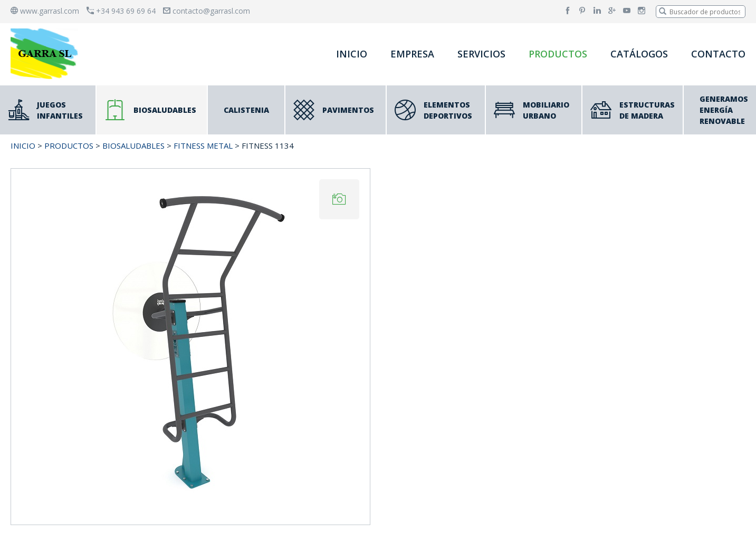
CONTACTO (718, 54)
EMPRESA (412, 54)
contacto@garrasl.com (207, 11)
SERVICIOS (481, 54)
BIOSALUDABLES (133, 146)
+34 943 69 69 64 (121, 11)
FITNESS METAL (203, 146)
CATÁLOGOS (639, 54)
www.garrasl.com (45, 11)
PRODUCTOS (558, 54)
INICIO (352, 54)
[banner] (46, 54)
